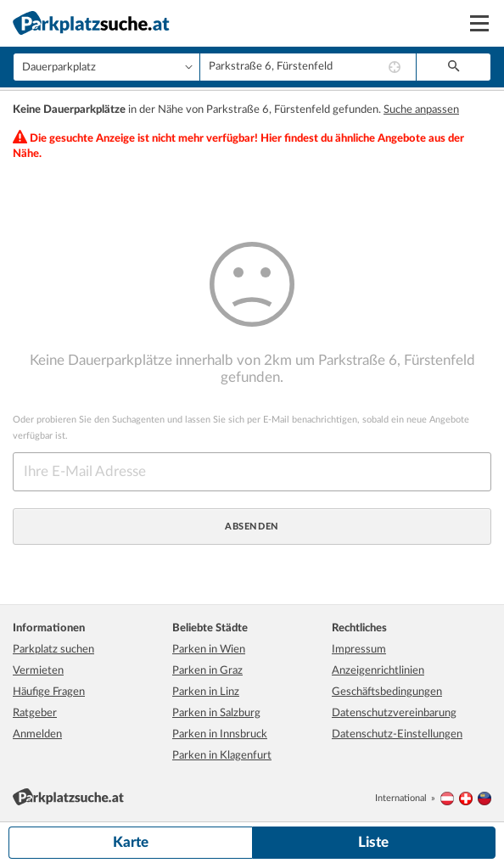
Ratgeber (35, 713)
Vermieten (38, 671)
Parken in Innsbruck (220, 734)
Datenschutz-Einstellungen (397, 734)
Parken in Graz (207, 671)
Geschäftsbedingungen (387, 692)
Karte (131, 842)
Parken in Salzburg (216, 713)
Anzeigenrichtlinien (378, 671)
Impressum (359, 650)
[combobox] (308, 67)
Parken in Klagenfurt (222, 756)
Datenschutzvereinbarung (394, 713)
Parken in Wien (209, 650)
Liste (373, 842)
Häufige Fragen (49, 692)
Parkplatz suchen (53, 650)
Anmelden (37, 734)
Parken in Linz (206, 692)
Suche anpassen (421, 110)
